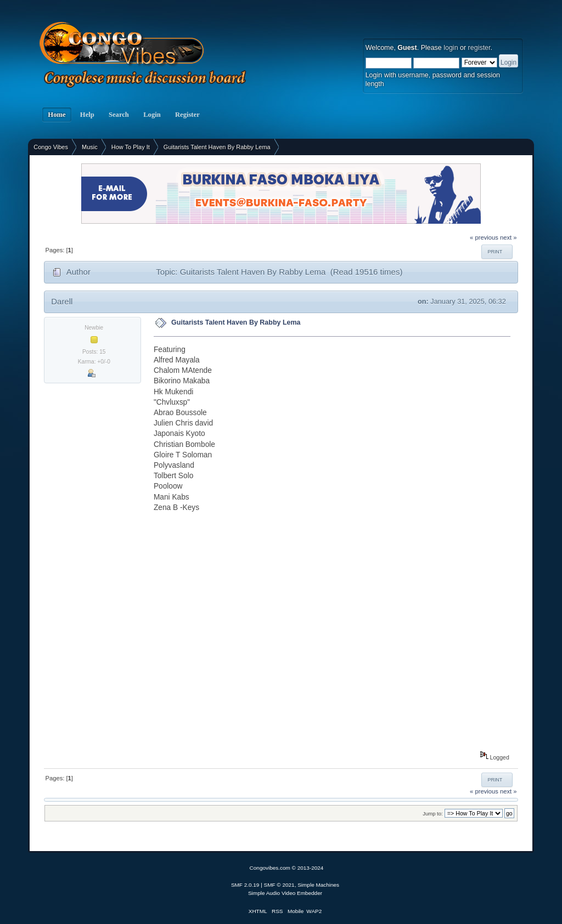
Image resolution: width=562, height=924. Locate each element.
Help (87, 115)
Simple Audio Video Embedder (285, 893)
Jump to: (433, 814)
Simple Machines (318, 885)
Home (57, 115)
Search (119, 115)
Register (187, 115)
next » (508, 237)
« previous (484, 237)
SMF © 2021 (279, 885)
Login (152, 115)
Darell (62, 301)
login (451, 48)
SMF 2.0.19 (245, 885)
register (479, 48)
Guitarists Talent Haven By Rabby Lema (236, 322)
